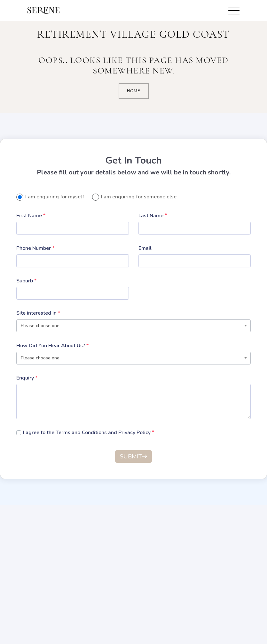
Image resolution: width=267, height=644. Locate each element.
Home (134, 91)
